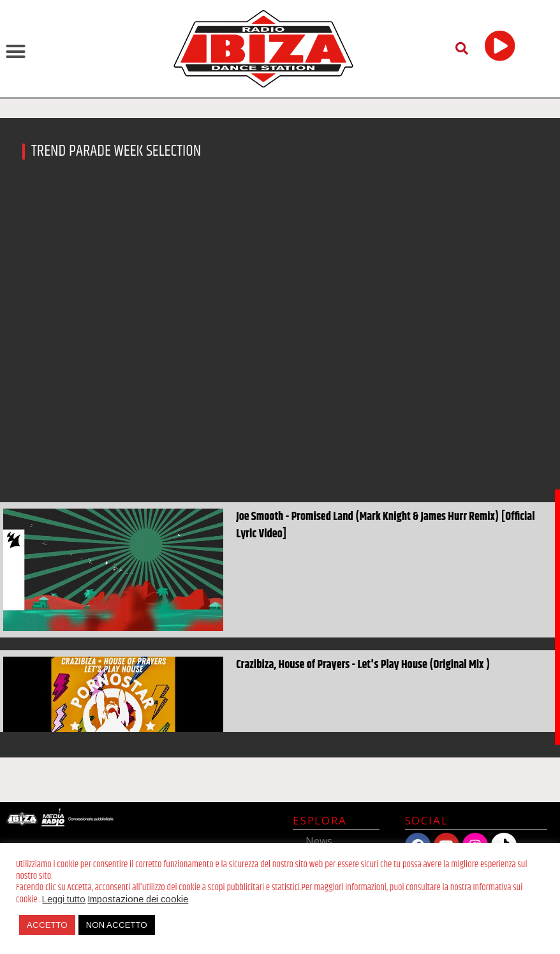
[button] (16, 51)
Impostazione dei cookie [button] (138, 899)
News (319, 841)
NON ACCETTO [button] (117, 925)
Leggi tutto (64, 899)
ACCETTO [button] (47, 925)
